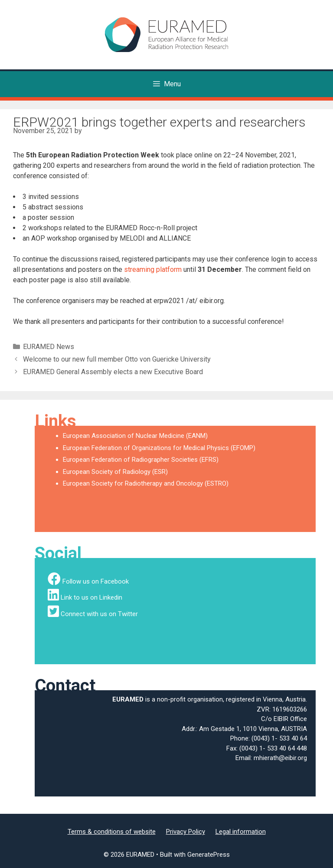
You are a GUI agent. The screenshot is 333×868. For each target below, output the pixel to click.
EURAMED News (49, 347)
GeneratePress (209, 855)
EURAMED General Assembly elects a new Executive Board (113, 372)
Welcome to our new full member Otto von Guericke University (117, 359)
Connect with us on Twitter (99, 614)
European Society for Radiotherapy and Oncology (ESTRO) (146, 483)
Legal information (241, 832)
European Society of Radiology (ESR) (115, 472)
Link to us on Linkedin (91, 597)
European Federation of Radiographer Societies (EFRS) (141, 460)
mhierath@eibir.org (280, 758)
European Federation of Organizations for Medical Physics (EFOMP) (159, 448)
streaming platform (153, 269)
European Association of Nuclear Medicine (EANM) (135, 436)
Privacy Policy (186, 832)
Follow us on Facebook (96, 581)
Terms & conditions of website (112, 832)
